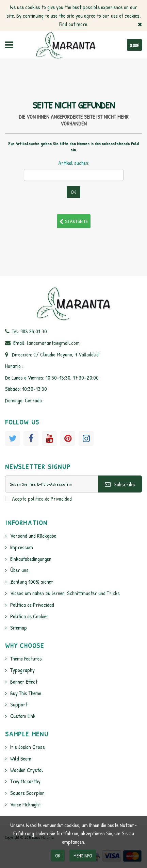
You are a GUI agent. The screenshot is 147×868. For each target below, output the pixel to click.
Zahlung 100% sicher (32, 582)
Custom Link (23, 716)
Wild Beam (21, 758)
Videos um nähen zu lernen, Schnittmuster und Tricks (65, 593)
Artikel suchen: (74, 163)
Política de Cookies (29, 616)
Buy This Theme (26, 693)
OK (58, 856)
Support (19, 704)
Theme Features (26, 658)
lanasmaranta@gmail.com (53, 343)
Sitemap (19, 628)
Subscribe (120, 484)
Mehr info (83, 856)
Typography (22, 670)
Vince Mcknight (26, 804)
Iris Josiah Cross (28, 747)
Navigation (9, 45)
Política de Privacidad (32, 605)
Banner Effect (24, 682)
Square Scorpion (27, 793)
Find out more (73, 24)
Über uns (19, 570)
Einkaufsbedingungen (31, 559)
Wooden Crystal (27, 770)
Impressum (22, 547)
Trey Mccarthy (25, 781)
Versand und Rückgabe (33, 536)
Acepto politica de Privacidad (42, 499)
